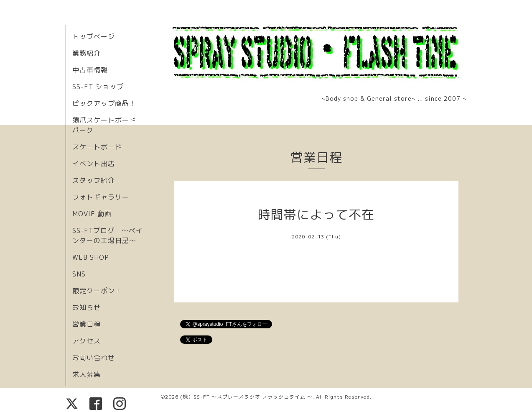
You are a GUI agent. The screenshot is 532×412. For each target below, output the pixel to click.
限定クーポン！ (97, 291)
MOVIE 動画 (92, 214)
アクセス (87, 341)
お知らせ (87, 307)
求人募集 (87, 374)
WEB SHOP (91, 257)
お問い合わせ (94, 358)
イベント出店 (94, 164)
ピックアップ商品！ (104, 103)
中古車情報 (90, 70)
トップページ (94, 36)
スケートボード (97, 147)
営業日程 (87, 324)
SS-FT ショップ (98, 87)
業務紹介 (87, 53)
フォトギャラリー (101, 197)
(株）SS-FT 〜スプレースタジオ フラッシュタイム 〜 (246, 397)
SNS (79, 274)
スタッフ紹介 (94, 180)
